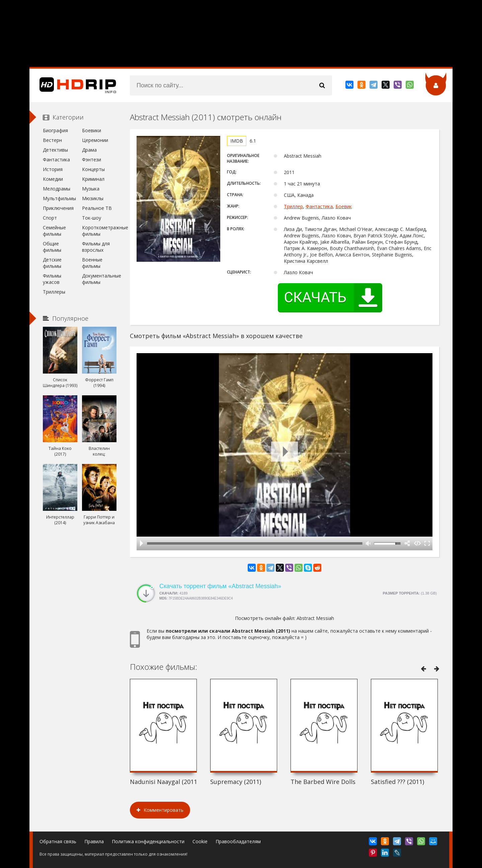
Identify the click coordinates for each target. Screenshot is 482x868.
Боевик (344, 206)
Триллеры (54, 292)
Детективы (55, 150)
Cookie (200, 841)
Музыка (91, 189)
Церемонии (95, 140)
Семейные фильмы (54, 231)
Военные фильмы (92, 263)
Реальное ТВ (97, 208)
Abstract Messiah (315, 618)
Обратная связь (58, 841)
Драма (89, 150)
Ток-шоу (92, 218)
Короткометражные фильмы (99, 231)
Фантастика (319, 206)
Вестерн (52, 140)
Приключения (58, 208)
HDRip (73, 85)
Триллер (293, 206)
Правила (94, 841)
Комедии (53, 179)
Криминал (93, 179)
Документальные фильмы (99, 279)
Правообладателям (238, 841)
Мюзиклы (93, 198)
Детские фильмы (52, 263)
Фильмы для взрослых (96, 247)
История (53, 169)
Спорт (50, 218)
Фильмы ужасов (52, 279)
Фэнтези (92, 160)
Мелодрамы (57, 189)
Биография (55, 130)
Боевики (92, 130)
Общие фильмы (52, 247)
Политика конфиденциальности (148, 841)
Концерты (93, 169)
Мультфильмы (59, 198)
